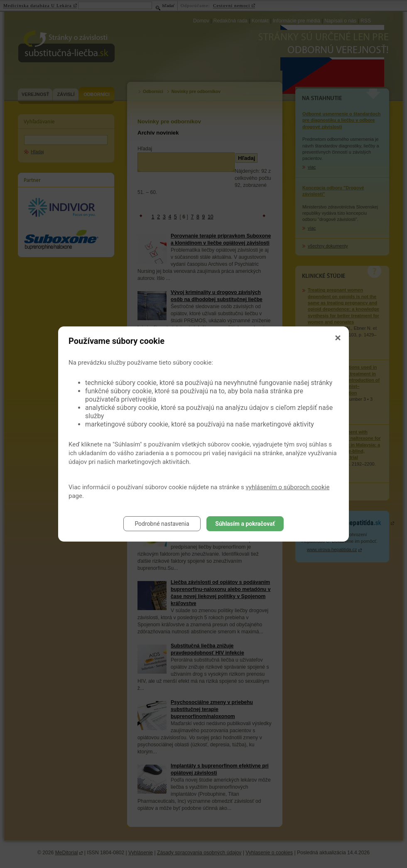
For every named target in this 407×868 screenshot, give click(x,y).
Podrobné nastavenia (162, 524)
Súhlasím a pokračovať (245, 524)
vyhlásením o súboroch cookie (288, 487)
